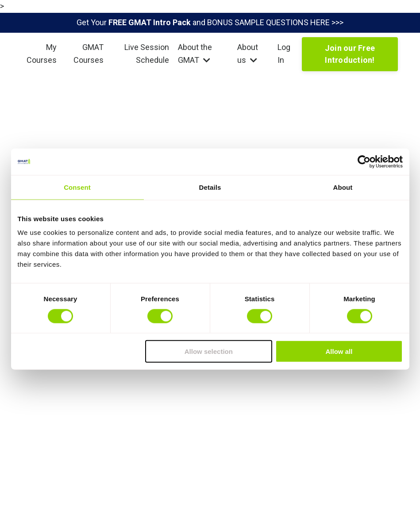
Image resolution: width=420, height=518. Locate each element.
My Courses (42, 54)
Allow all (339, 351)
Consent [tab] (77, 187)
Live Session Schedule (147, 54)
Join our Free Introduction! (350, 54)
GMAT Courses (89, 54)
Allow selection (209, 351)
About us (248, 54)
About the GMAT (195, 54)
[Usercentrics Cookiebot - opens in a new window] (364, 161)
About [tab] (343, 187)
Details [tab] (210, 187)
